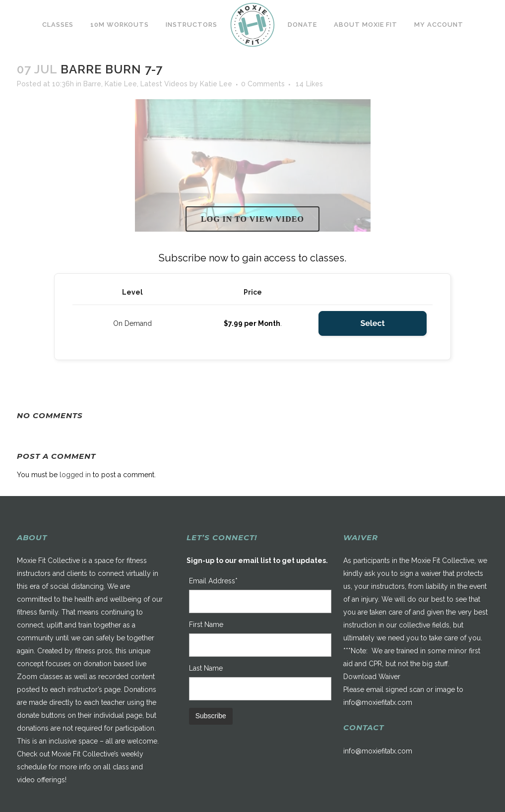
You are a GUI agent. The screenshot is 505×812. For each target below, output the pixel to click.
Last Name (206, 668)
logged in (75, 475)
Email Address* (213, 581)
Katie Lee (121, 84)
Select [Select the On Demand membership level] (372, 323)
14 (309, 84)
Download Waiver (372, 677)
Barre (92, 84)
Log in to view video (252, 219)
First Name (206, 625)
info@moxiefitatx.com (378, 702)
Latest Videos (164, 84)
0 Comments (263, 84)
